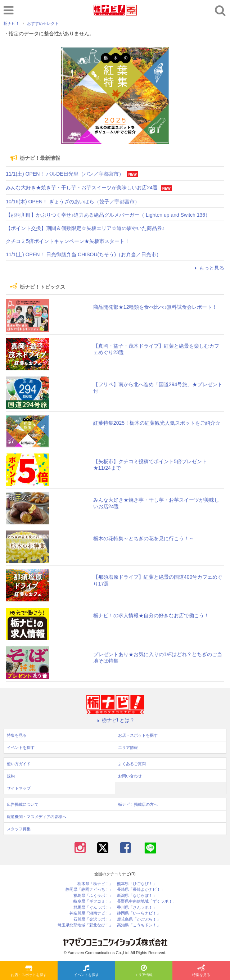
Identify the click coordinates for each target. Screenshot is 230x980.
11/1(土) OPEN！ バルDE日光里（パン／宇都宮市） (65, 174)
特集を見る (201, 971)
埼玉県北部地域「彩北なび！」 (85, 925)
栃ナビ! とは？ (115, 720)
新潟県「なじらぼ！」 (137, 896)
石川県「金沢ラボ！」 (93, 919)
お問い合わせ (130, 776)
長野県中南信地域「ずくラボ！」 (147, 901)
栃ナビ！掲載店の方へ (138, 804)
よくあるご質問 (132, 764)
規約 (11, 776)
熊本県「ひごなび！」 (137, 884)
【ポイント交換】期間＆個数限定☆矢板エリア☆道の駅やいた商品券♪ (85, 228)
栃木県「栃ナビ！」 (95, 884)
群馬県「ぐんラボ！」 (93, 907)
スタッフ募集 (19, 829)
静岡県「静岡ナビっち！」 (89, 889)
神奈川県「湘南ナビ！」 (91, 913)
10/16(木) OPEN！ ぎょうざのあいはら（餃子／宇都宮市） (73, 202)
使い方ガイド (19, 764)
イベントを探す (86, 971)
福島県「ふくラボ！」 (93, 896)
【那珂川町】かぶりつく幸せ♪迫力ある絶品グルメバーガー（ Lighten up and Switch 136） (108, 215)
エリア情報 (144, 971)
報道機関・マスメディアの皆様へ (37, 817)
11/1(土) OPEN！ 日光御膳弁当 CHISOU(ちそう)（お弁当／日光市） (84, 254)
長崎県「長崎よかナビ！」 (141, 889)
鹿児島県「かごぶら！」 (139, 919)
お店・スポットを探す (29, 971)
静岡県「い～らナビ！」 (139, 913)
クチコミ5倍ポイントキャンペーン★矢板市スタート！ (68, 241)
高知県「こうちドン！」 (139, 925)
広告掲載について (23, 804)
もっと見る (208, 268)
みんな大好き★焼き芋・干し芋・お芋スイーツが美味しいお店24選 (82, 188)
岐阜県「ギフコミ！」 (93, 901)
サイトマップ (19, 788)
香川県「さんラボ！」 (137, 907)
